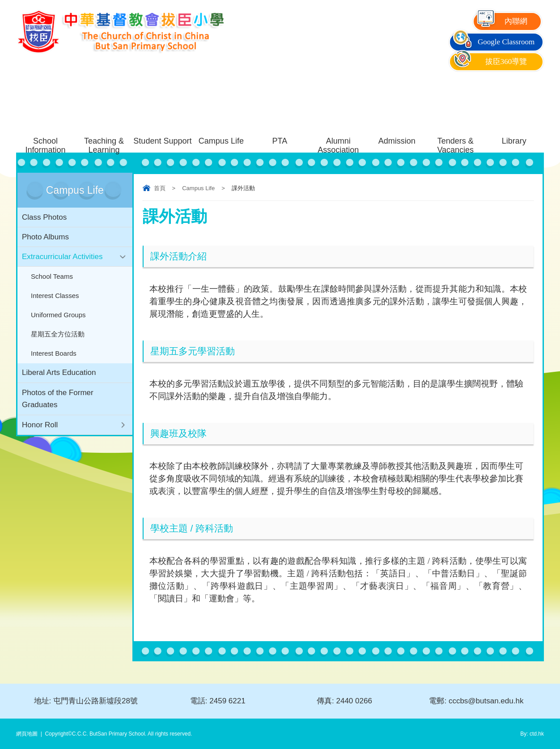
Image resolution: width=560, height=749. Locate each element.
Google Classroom (493, 42)
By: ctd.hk (532, 734)
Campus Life (198, 188)
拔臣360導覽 (489, 62)
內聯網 (501, 21)
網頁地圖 (27, 734)
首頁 (160, 188)
